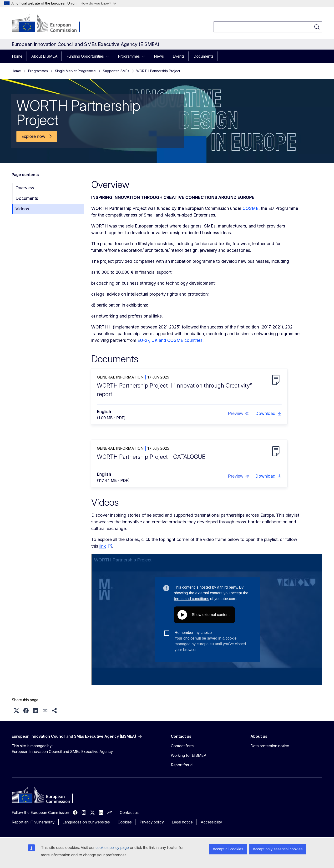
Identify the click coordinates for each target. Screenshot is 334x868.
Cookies (125, 822)
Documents (203, 56)
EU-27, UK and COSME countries (170, 340)
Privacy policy (152, 822)
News (159, 56)
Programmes (129, 56)
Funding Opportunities (85, 56)
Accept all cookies (228, 849)
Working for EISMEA (189, 755)
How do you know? (98, 3)
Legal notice (182, 822)
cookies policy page (112, 848)
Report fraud (182, 765)
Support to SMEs (116, 71)
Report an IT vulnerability (33, 822)
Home (17, 56)
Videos (22, 209)
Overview (25, 188)
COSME (250, 208)
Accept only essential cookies (278, 849)
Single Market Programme (75, 71)
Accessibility (211, 822)
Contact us (129, 812)
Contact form (182, 746)
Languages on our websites (86, 822)
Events (179, 56)
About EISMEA (44, 56)
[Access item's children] (109, 56)
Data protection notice (270, 746)
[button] (239, 414)
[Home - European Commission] (50, 24)
